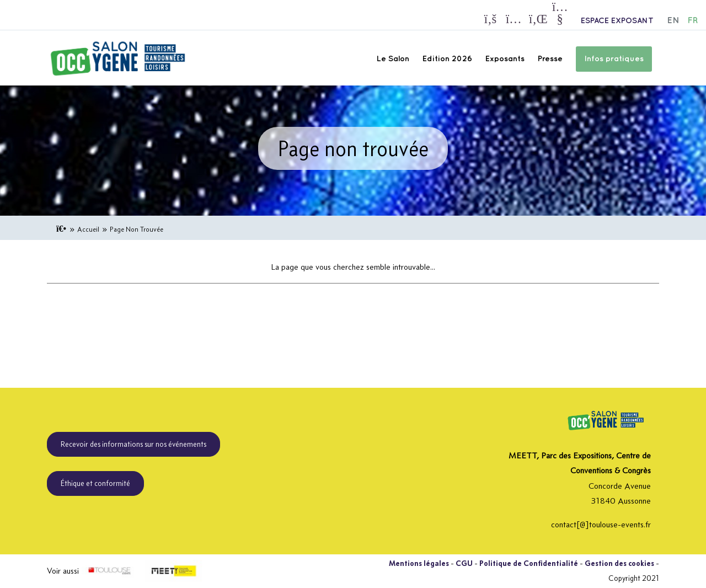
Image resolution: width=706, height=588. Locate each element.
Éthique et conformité (95, 483)
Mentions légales (419, 563)
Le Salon (393, 59)
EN (673, 21)
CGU (464, 563)
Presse (550, 59)
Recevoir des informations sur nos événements (133, 444)
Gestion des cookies (619, 563)
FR (692, 21)
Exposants (505, 59)
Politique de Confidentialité (529, 563)
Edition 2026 (447, 59)
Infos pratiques (614, 59)
